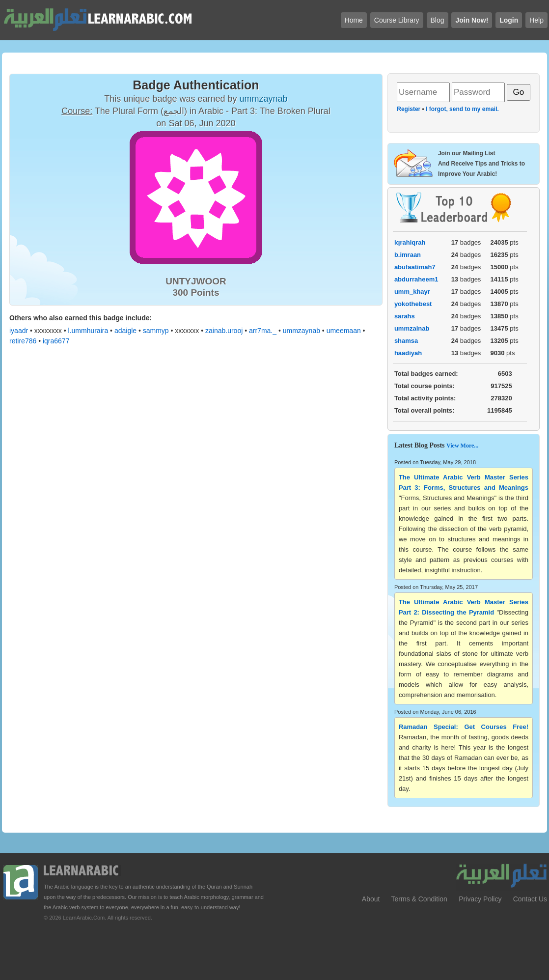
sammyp (156, 331)
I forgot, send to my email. (462, 109)
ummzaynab (302, 331)
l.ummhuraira (88, 331)
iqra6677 (56, 341)
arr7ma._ (263, 331)
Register (409, 109)
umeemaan (344, 331)
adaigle (125, 331)
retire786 (23, 341)
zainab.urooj (224, 331)
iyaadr (19, 331)
